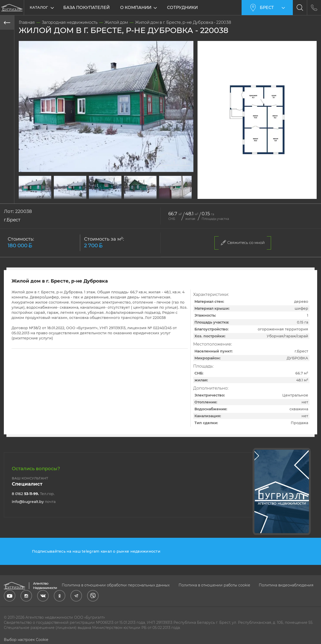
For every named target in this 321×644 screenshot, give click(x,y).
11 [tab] (102, 196)
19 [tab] (164, 196)
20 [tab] (171, 196)
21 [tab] (179, 196)
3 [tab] (41, 196)
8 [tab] (79, 196)
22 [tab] (187, 196)
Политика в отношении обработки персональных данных (116, 585)
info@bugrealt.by (34, 502)
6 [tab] (64, 196)
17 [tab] (148, 196)
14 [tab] (125, 196)
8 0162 (33, 494)
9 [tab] (87, 196)
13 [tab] (118, 196)
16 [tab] (141, 196)
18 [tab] (156, 196)
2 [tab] (33, 196)
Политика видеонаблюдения (286, 585)
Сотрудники (183, 8)
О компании (136, 8)
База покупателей (86, 8)
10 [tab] (95, 196)
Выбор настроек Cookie (26, 640)
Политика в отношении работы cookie (214, 585)
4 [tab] (48, 196)
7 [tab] (71, 196)
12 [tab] (110, 196)
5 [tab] (56, 196)
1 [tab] (25, 196)
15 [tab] (133, 196)
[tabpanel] (35, 187)
